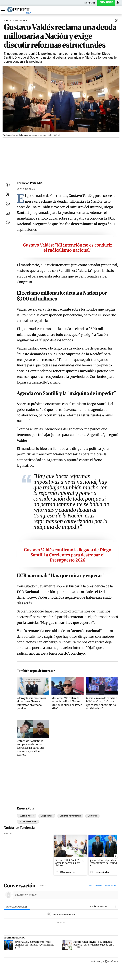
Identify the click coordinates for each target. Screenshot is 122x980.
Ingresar (89, 3)
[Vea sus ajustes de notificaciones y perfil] (118, 3)
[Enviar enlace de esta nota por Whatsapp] (8, 204)
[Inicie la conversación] (64, 895)
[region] (61, 924)
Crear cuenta (110, 886)
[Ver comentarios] (116, 21)
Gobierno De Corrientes (70, 816)
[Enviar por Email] (8, 213)
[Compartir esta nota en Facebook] (8, 185)
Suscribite (106, 2)
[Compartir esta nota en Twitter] (8, 194)
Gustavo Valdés (27, 816)
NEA (6, 21)
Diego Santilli (47, 816)
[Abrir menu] (3, 11)
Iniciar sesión (95, 886)
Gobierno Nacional (28, 821)
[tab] (17, 907)
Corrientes (93, 816)
